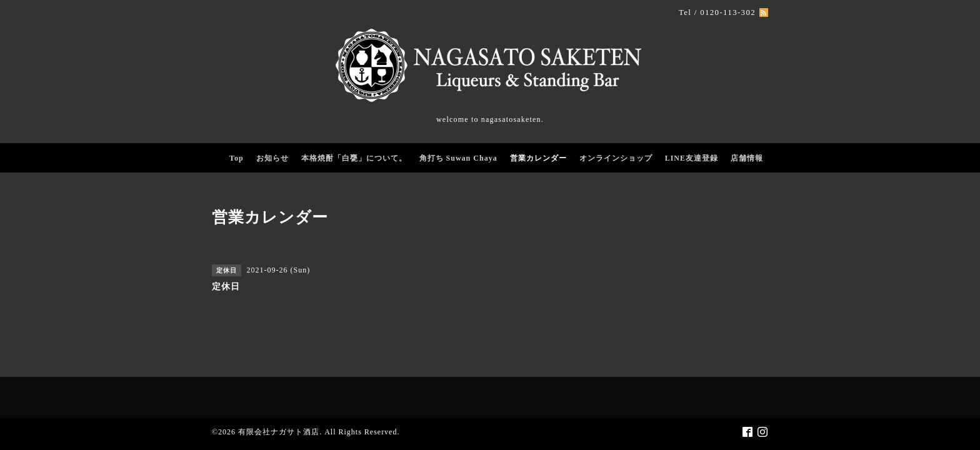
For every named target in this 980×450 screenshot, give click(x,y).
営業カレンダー (538, 158)
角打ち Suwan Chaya (458, 158)
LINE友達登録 (692, 158)
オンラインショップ (616, 158)
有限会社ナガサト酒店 (279, 432)
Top (237, 158)
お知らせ (272, 158)
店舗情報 (747, 158)
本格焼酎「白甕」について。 (354, 158)
